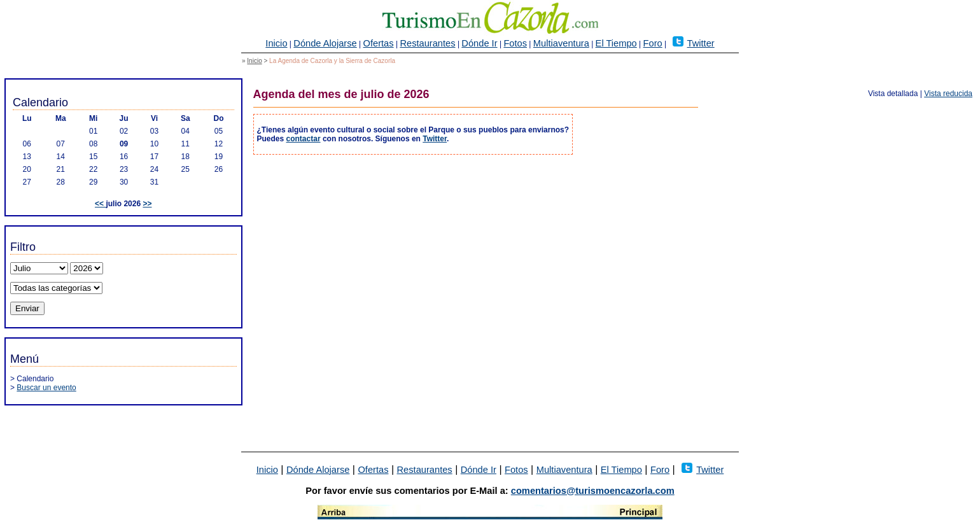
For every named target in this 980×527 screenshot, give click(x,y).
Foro (653, 43)
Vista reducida (948, 94)
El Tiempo (616, 43)
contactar (304, 139)
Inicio (276, 43)
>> (147, 204)
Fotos (515, 43)
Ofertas (379, 43)
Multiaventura (561, 43)
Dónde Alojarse (325, 43)
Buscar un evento (46, 388)
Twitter (701, 43)
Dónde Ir (479, 43)
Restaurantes (427, 43)
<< (100, 204)
